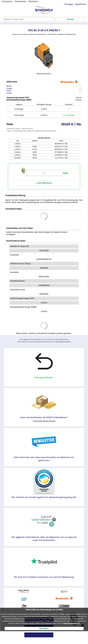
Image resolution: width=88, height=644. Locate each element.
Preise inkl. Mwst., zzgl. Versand (20, 129)
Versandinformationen (63, 342)
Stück (47, 173)
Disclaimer (33, 1)
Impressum (7, 1)
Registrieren (81, 4)
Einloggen (69, 4)
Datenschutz (20, 1)
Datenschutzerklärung (71, 623)
